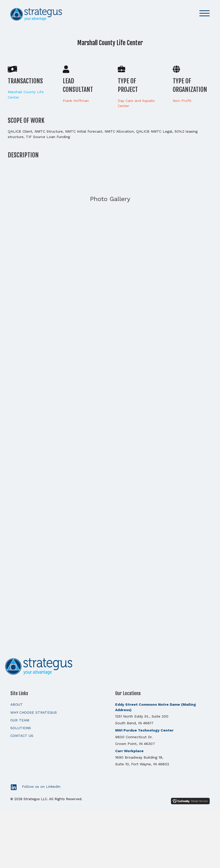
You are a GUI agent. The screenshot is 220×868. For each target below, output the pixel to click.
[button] (205, 14)
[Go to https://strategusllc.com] (110, 666)
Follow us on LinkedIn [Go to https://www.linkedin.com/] (41, 786)
